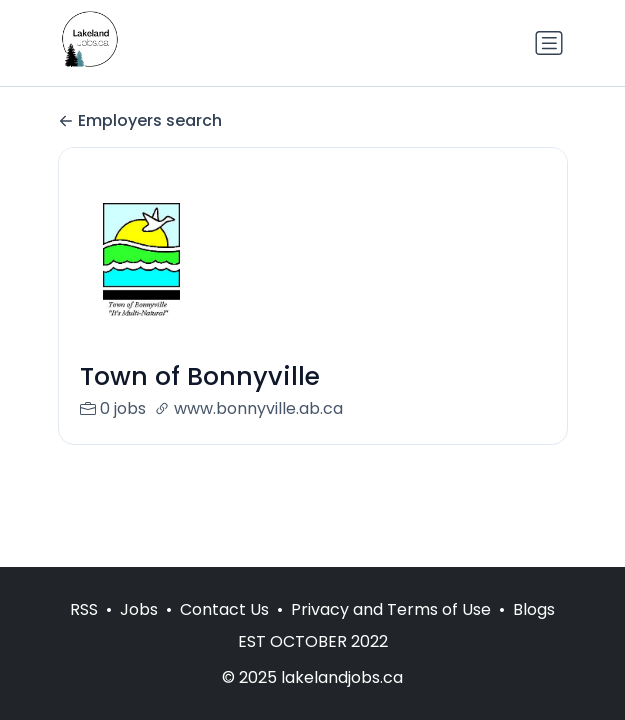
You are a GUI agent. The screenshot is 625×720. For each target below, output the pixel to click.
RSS (84, 609)
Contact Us (224, 609)
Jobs (139, 609)
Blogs (534, 609)
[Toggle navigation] (549, 43)
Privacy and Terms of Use (391, 609)
